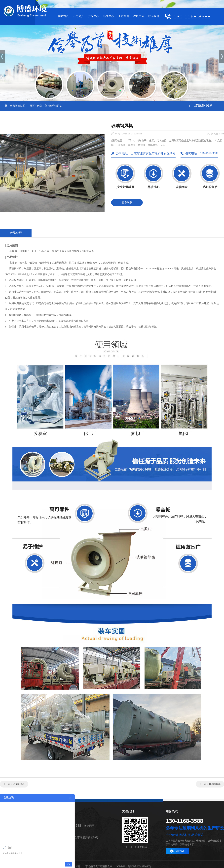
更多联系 (127, 202)
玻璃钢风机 (56, 106)
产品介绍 (16, 233)
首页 (32, 106)
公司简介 (78, 16)
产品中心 (94, 16)
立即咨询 (180, 851)
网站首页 (63, 16)
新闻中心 (109, 16)
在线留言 (139, 16)
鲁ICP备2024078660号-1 (141, 866)
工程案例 (124, 16)
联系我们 (154, 16)
